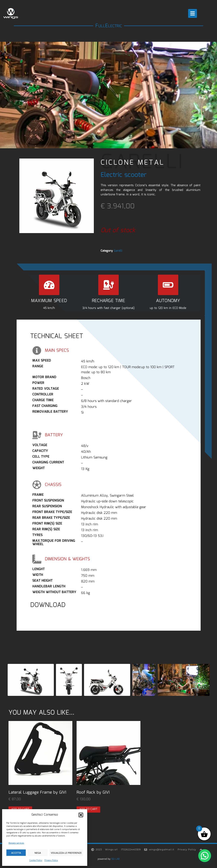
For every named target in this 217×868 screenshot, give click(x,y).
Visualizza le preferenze (66, 853)
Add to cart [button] (88, 809)
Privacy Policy (51, 860)
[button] (81, 815)
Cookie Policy (36, 860)
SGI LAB (115, 859)
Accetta (16, 853)
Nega (38, 853)
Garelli (118, 251)
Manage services (16, 843)
